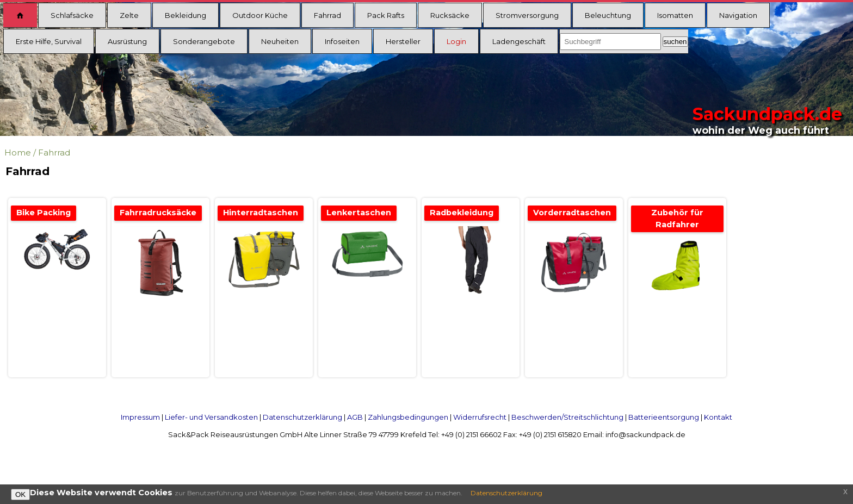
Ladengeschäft (519, 41)
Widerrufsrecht (480, 417)
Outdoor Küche (260, 15)
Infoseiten (342, 41)
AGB (355, 417)
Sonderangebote (204, 41)
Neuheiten (280, 41)
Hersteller (403, 41)
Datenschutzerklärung (302, 417)
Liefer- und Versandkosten (211, 417)
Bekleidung (186, 15)
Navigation (738, 15)
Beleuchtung (608, 15)
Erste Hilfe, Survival (49, 41)
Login (456, 41)
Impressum (140, 417)
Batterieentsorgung (664, 417)
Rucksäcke (450, 15)
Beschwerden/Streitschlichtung (567, 417)
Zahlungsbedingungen (408, 417)
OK (20, 494)
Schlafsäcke (72, 15)
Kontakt (718, 417)
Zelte (129, 15)
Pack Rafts (386, 15)
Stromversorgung (527, 15)
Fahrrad (327, 15)
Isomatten (675, 15)
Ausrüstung (127, 41)
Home (18, 153)
